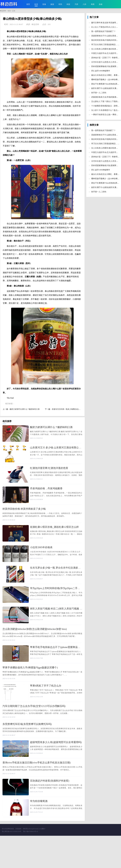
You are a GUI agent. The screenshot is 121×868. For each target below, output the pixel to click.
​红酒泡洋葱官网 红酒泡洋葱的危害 (49, 473)
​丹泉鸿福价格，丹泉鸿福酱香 (46, 495)
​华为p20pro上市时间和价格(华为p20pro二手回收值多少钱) (62, 604)
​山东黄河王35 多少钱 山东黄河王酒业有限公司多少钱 (59, 450)
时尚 (60, 4)
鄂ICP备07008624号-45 (31, 864)
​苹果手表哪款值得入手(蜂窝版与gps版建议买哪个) (30, 690)
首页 (28, 4)
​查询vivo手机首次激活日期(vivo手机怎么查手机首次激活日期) (36, 790)
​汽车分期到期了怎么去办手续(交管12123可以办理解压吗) (34, 731)
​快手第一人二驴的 (99, 93)
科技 (68, 4)
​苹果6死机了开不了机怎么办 (46, 708)
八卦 (84, 4)
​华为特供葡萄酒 (39, 831)
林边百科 (3, 11)
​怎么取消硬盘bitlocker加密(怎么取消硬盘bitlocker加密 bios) (35, 649)
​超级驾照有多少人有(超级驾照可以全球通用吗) (56, 768)
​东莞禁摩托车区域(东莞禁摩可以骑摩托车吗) (27, 749)
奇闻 (93, 4)
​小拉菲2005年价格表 (41, 559)
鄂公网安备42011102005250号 (12, 864)
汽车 (76, 4)
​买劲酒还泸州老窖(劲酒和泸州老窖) (50, 809)
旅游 (52, 4)
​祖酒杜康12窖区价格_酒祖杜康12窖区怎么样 (54, 536)
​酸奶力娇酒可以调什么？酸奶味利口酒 (25, 409)
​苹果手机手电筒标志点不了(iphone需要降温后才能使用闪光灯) (64, 668)
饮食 (44, 4)
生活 (36, 4)
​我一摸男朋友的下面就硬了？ (103, 31)
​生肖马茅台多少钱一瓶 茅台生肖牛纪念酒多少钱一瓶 (59, 581)
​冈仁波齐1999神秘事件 (101, 71)
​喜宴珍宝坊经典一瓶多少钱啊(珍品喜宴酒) (68, 409)
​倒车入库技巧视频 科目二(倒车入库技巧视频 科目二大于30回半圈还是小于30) (73, 627)
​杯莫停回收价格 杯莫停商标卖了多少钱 (24, 518)
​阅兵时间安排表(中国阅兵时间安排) (106, 40)
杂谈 (101, 4)
